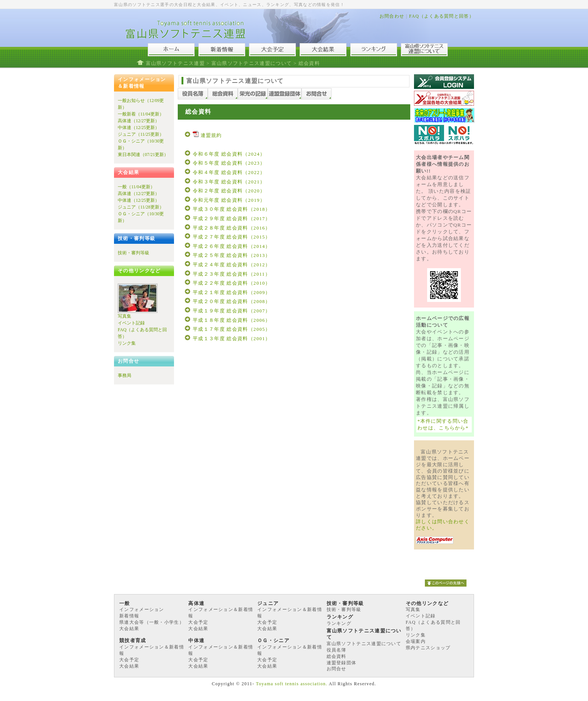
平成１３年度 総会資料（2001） (232, 338)
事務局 (124, 375)
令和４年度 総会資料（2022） (229, 172)
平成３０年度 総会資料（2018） (232, 209)
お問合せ (337, 669)
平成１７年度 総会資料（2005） (232, 329)
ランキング (339, 623)
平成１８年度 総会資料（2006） (232, 320)
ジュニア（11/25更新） (141, 134)
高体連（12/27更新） (139, 121)
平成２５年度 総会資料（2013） (232, 255)
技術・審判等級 (133, 253)
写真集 (124, 316)
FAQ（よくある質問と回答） (442, 16)
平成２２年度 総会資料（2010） (232, 283)
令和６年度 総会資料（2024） (229, 154)
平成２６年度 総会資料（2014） (232, 246)
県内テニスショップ (428, 648)
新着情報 (129, 616)
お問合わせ (392, 16)
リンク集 (127, 343)
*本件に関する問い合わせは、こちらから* (443, 424)
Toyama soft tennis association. (292, 684)
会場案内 (416, 641)
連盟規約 (207, 135)
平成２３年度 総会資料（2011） (232, 274)
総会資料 (337, 656)
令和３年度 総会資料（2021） (229, 182)
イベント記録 (131, 323)
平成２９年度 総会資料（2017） (232, 218)
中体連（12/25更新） (139, 128)
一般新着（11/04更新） (141, 114)
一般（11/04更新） (136, 187)
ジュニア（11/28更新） (141, 207)
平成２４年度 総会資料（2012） (232, 265)
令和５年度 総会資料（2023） (229, 163)
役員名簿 (337, 650)
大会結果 (129, 629)
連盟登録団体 (342, 663)
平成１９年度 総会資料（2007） (232, 311)
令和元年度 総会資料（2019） (229, 200)
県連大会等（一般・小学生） (152, 622)
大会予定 (198, 622)
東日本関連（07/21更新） (143, 155)
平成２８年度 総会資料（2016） (232, 228)
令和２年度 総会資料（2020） (229, 191)
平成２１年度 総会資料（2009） (232, 292)
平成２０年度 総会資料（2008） (232, 301)
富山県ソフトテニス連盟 (175, 63)
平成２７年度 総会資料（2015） (232, 237)
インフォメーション (142, 609)
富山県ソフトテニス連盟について (252, 63)
